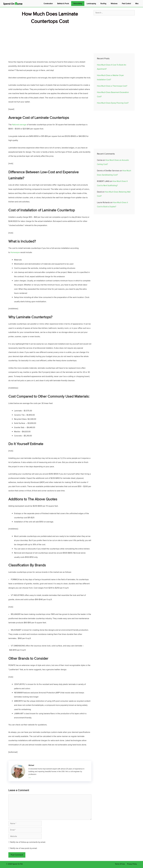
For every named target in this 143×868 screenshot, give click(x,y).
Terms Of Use (120, 864)
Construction (48, 4)
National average (19, 125)
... (30, 777)
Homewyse (15, 252)
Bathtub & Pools (63, 4)
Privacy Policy (132, 864)
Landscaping (91, 4)
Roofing (103, 4)
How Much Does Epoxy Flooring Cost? (113, 103)
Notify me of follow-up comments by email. (28, 842)
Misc (137, 4)
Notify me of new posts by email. (24, 848)
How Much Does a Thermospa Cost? (112, 86)
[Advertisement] (50, 40)
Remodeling (78, 4)
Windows (114, 4)
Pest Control (126, 4)
